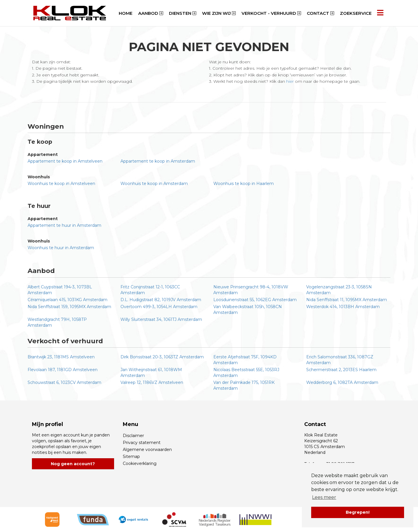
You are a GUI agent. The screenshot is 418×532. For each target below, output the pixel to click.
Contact (320, 13)
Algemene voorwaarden (147, 450)
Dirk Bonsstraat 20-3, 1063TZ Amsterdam (162, 357)
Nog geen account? (73, 464)
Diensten (183, 13)
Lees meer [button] (324, 497)
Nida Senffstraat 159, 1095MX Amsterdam (69, 307)
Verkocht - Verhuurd (271, 13)
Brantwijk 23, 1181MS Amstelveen (61, 357)
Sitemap (131, 456)
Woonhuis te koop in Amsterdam (154, 184)
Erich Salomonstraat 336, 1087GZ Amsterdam (340, 360)
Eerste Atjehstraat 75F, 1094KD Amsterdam (245, 360)
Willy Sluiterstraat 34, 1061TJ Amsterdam (161, 319)
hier (290, 81)
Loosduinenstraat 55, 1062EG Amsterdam (255, 300)
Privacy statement (142, 443)
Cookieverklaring (140, 463)
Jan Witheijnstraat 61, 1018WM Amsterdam (151, 373)
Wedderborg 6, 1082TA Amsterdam (342, 382)
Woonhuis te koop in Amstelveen (61, 184)
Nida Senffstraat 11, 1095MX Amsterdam (347, 300)
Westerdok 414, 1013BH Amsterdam (343, 307)
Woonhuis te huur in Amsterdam (61, 248)
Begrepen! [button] (358, 512)
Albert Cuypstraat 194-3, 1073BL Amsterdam (60, 290)
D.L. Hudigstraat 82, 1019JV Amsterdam (161, 300)
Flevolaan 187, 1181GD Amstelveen (63, 370)
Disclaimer (133, 436)
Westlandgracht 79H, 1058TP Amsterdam (57, 322)
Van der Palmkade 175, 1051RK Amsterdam (244, 385)
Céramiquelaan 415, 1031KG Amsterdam (67, 300)
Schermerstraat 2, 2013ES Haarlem (341, 370)
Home (126, 13)
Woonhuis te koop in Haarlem (244, 184)
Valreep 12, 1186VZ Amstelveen (152, 382)
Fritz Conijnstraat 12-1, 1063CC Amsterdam (150, 290)
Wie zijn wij (219, 13)
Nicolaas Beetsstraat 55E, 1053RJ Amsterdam (246, 373)
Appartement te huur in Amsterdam (64, 225)
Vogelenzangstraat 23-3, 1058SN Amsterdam (339, 290)
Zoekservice (356, 13)
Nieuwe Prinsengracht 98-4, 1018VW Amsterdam (251, 290)
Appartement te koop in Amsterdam (158, 161)
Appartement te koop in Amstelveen (65, 161)
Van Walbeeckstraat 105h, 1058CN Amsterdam (248, 310)
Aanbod (151, 13)
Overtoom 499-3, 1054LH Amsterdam (159, 307)
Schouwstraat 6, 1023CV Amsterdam (64, 382)
